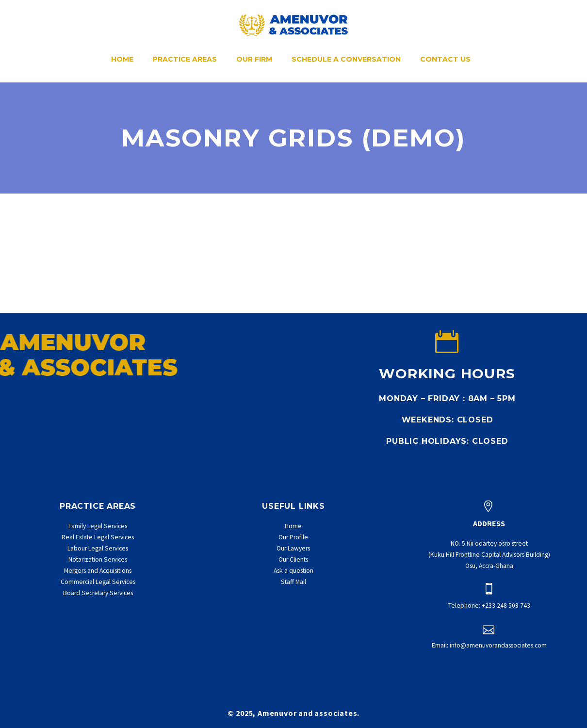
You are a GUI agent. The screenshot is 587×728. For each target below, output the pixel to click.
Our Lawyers (293, 548)
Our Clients (293, 559)
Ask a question (293, 571)
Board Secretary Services (98, 593)
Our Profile (293, 537)
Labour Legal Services (98, 548)
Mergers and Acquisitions (98, 571)
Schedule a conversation (346, 59)
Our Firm (254, 59)
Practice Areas (185, 59)
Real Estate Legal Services (98, 537)
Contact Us (445, 59)
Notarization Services (98, 559)
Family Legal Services (98, 526)
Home (122, 59)
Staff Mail (293, 582)
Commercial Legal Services (98, 582)
